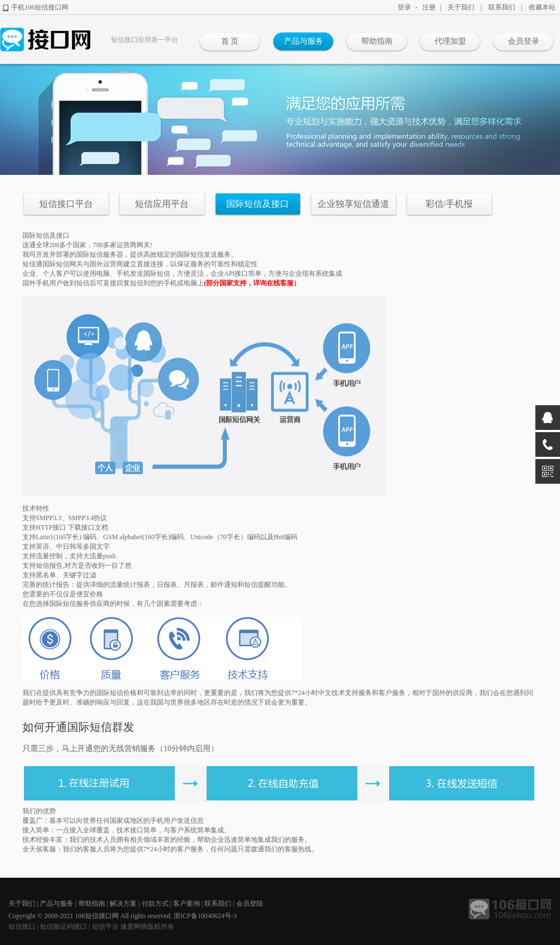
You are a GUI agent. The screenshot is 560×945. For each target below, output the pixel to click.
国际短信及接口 (258, 204)
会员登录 (524, 41)
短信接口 (22, 927)
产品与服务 (304, 41)
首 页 (230, 41)
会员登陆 (250, 904)
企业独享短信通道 (353, 204)
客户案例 (186, 904)
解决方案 (123, 904)
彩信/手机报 (449, 204)
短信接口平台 (66, 204)
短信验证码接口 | (66, 927)
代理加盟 (450, 41)
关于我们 (461, 7)
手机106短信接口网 (40, 7)
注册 (429, 7)
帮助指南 (377, 41)
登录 (404, 7)
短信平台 (105, 927)
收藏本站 (542, 7)
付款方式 (155, 904)
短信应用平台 (162, 204)
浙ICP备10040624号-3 (205, 916)
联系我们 (502, 7)
